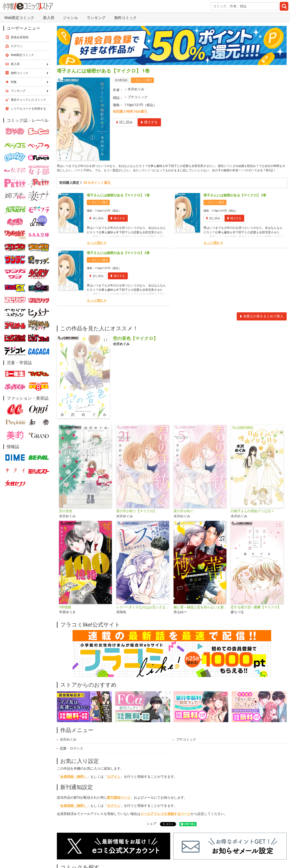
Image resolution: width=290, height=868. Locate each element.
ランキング (96, 18)
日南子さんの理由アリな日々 (252, 517)
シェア (152, 829)
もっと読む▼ (97, 249)
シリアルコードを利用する (28, 109)
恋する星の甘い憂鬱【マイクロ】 (256, 613)
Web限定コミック (19, 18)
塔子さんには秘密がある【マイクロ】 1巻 (118, 201)
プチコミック (138, 97)
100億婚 (65, 613)
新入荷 (49, 18)
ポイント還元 (144, 80)
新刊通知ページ (119, 803)
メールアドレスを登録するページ (166, 820)
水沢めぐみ (136, 89)
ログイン (114, 783)
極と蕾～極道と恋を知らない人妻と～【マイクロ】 (201, 613)
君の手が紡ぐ (184, 517)
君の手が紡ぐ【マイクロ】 (136, 517)
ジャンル (70, 18)
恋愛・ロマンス (72, 754)
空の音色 (66, 517)
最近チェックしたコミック (28, 100)
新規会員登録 (20, 37)
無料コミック (125, 18)
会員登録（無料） (74, 783)
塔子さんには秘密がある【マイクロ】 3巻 (118, 259)
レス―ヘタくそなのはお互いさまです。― (143, 613)
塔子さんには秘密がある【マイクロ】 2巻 (235, 201)
